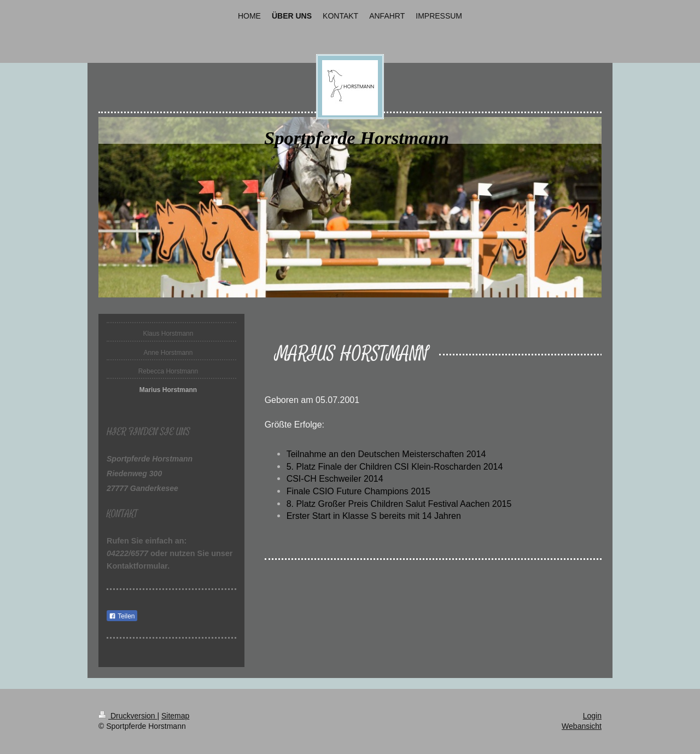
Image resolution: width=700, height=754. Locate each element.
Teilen (122, 616)
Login (592, 716)
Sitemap (175, 716)
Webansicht (582, 726)
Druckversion (128, 716)
